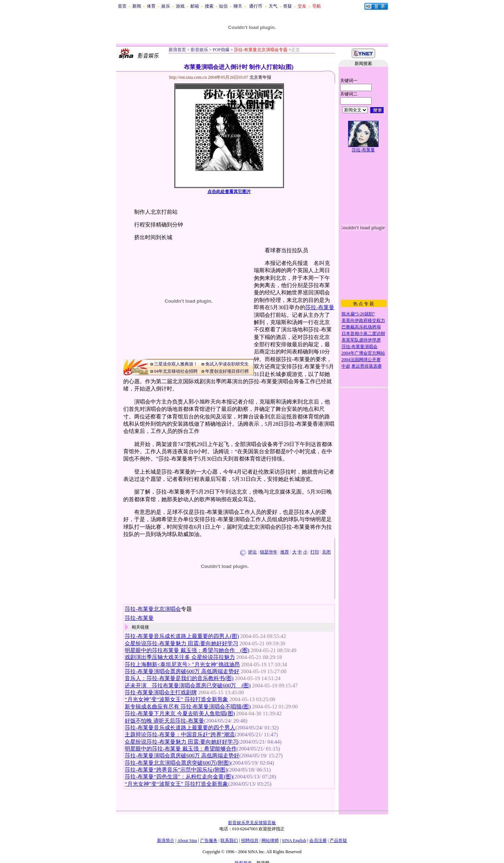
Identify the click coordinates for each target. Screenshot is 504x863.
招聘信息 (250, 840)
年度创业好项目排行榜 (227, 371)
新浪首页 (177, 50)
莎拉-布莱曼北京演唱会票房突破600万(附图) (178, 763)
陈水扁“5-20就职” (358, 314)
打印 (315, 552)
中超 (346, 366)
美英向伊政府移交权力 (363, 320)
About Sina (187, 840)
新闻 (137, 6)
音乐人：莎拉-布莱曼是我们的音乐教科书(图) (179, 678)
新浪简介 (166, 840)
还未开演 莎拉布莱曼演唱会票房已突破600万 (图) (188, 686)
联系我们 (229, 840)
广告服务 (209, 840)
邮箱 (195, 6)
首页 (122, 6)
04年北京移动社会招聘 (176, 371)
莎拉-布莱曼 (320, 307)
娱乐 (166, 6)
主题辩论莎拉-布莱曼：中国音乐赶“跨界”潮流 (180, 735)
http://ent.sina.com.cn (189, 77)
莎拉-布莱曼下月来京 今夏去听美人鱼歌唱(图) (180, 713)
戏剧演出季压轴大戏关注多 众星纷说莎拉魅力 (180, 657)
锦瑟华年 (269, 552)
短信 (223, 6)
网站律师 (270, 840)
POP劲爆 (221, 50)
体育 (151, 6)
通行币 (256, 6)
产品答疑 (338, 840)
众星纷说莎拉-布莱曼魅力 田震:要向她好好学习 (181, 643)
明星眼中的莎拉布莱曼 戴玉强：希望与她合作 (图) (187, 650)
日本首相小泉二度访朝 (363, 334)
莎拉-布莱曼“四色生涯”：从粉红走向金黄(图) (179, 777)
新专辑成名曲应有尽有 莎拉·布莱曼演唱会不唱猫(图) (188, 707)
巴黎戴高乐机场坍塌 (361, 327)
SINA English (294, 840)
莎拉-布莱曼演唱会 (360, 347)
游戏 (180, 6)
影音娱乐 (199, 50)
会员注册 (318, 840)
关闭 (326, 552)
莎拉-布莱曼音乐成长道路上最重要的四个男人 (180, 728)
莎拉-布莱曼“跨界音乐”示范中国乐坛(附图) (176, 770)
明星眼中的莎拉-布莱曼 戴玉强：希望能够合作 (181, 749)
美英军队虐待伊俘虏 (361, 340)
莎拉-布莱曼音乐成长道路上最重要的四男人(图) (182, 636)
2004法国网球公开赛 (361, 360)
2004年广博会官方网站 (363, 353)
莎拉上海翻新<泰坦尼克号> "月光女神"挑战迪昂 (182, 664)
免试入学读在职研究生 (227, 364)
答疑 (288, 6)
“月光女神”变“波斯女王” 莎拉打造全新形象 (176, 699)
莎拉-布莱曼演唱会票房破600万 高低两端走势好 (182, 671)
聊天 (238, 6)
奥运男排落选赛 (367, 366)
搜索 (209, 6)
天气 (273, 6)
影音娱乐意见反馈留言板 (252, 823)
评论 (252, 552)
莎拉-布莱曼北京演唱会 (153, 609)
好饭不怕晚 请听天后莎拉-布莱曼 (164, 721)
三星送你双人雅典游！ (176, 364)
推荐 (285, 552)
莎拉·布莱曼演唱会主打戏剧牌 (161, 692)
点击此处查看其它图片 (229, 192)
